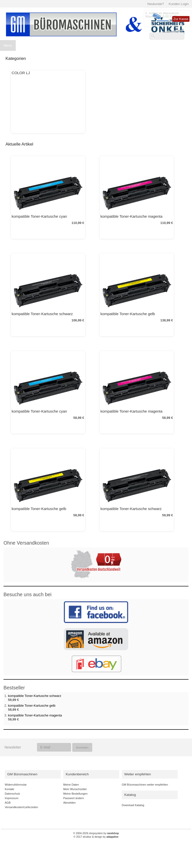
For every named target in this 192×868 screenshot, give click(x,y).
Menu (8, 45)
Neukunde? (156, 4)
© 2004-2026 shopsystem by (96, 833)
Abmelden (69, 803)
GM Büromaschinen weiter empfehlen (145, 785)
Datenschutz (12, 794)
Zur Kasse (181, 19)
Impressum (12, 798)
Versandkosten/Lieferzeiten (21, 807)
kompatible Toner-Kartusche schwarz (42, 314)
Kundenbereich (77, 774)
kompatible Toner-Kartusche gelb (128, 314)
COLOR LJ (21, 73)
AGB (8, 803)
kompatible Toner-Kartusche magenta (131, 216)
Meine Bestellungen (75, 794)
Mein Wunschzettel (75, 789)
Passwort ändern (74, 798)
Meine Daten (71, 785)
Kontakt (9, 789)
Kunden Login (179, 4)
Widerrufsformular (16, 785)
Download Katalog (133, 805)
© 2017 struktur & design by (96, 837)
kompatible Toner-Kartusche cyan (39, 216)
